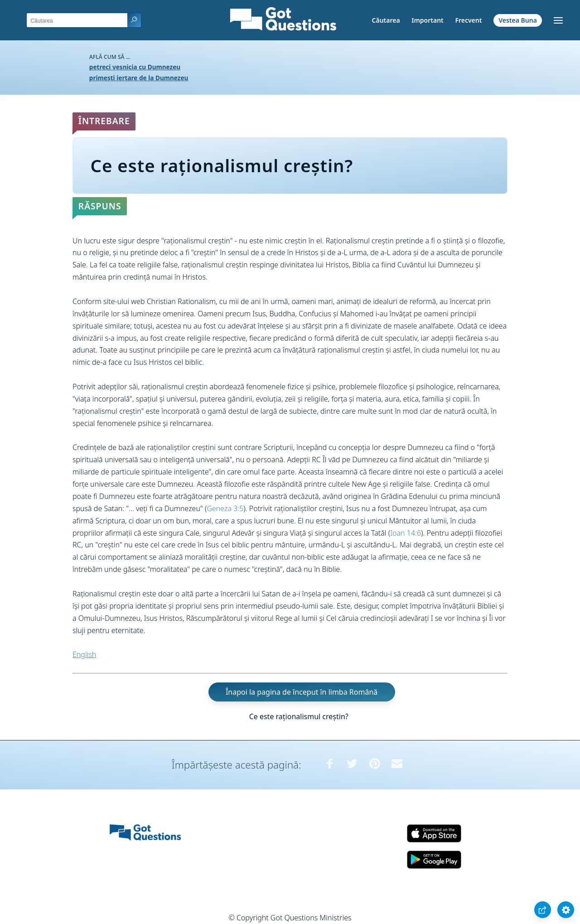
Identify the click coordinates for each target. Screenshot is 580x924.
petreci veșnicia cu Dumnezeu (135, 67)
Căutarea (386, 20)
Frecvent (468, 20)
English (84, 654)
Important (428, 20)
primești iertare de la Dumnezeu (139, 78)
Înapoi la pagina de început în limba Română (302, 692)
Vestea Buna (518, 20)
